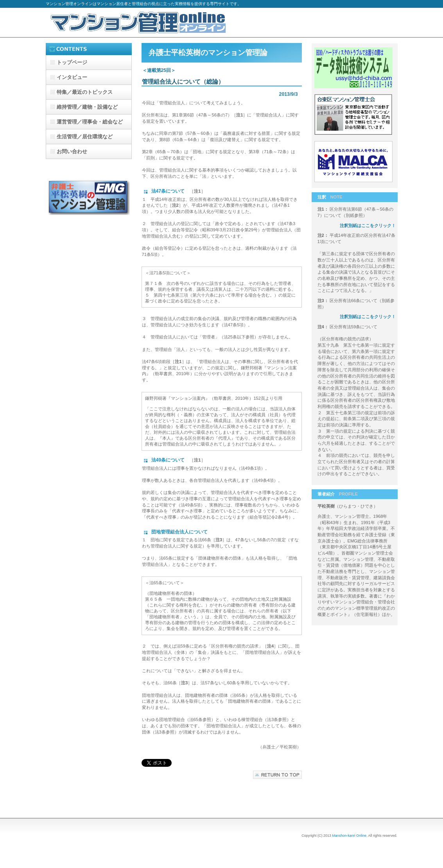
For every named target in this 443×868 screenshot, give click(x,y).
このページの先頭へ (277, 775)
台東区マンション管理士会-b (354, 116)
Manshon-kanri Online (349, 836)
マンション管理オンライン (140, 22)
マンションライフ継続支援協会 (354, 163)
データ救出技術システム (354, 69)
